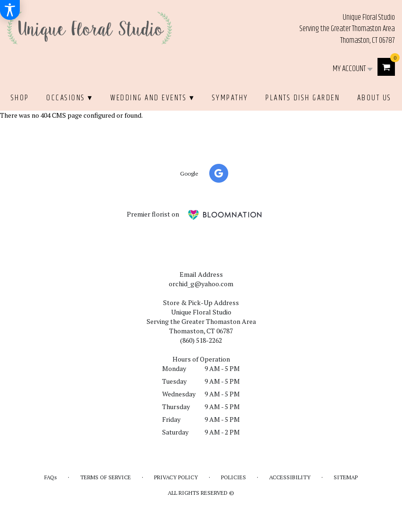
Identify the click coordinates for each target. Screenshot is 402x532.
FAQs (51, 477)
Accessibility (290, 477)
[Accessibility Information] (10, 10)
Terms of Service (106, 477)
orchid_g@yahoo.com (201, 284)
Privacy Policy (176, 477)
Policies (234, 477)
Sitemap (346, 477)
